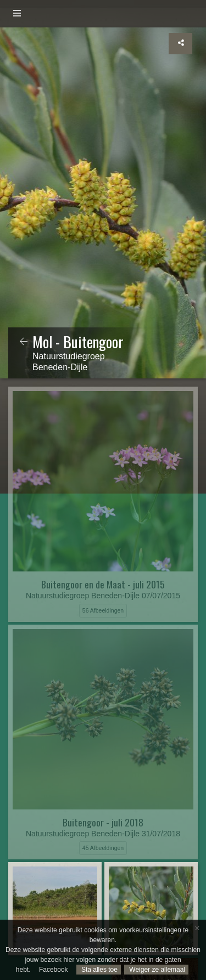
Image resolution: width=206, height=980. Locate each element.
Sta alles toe (99, 970)
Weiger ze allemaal (156, 970)
